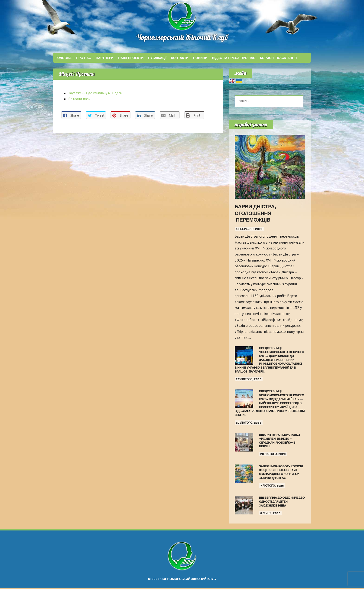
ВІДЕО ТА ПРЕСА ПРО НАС (234, 59)
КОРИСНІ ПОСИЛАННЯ (278, 59)
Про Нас (84, 59)
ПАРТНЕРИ (105, 59)
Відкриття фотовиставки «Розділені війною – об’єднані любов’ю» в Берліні (279, 442)
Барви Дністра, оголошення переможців (256, 215)
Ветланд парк (79, 101)
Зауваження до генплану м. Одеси (95, 96)
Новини (200, 59)
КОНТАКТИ (180, 59)
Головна (63, 59)
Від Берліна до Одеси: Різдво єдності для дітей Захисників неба (282, 503)
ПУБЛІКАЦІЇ (157, 59)
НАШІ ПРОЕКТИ (131, 59)
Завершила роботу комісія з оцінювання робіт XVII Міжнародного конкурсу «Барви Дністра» (281, 474)
